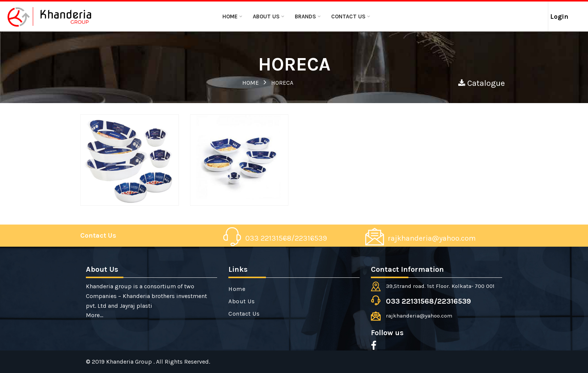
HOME (250, 83)
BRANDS (305, 16)
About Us (266, 16)
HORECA (282, 83)
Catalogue (481, 83)
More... (94, 315)
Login (559, 16)
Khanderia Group (130, 362)
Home (230, 16)
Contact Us (348, 16)
